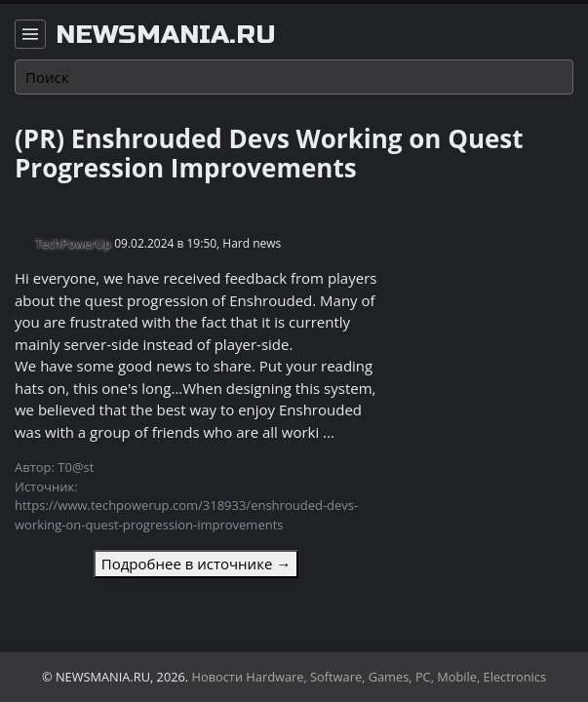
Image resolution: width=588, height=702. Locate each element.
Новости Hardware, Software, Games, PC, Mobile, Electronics (370, 677)
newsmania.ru (166, 35)
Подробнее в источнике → (196, 564)
